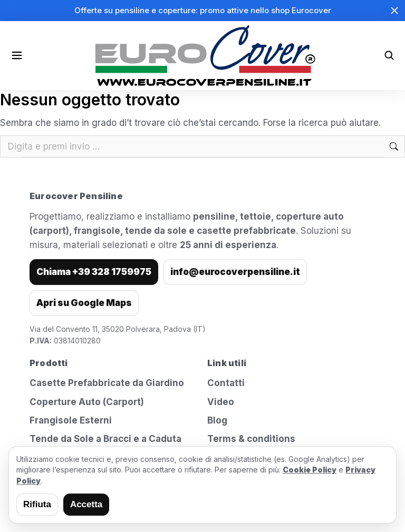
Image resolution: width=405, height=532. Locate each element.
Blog (217, 420)
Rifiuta (37, 504)
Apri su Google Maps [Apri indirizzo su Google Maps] (84, 303)
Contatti (226, 383)
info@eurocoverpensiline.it (235, 272)
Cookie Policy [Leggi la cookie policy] (310, 470)
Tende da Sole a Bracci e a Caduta (105, 439)
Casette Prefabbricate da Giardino (107, 383)
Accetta (86, 504)
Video (221, 402)
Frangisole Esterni (71, 420)
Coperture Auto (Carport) (87, 402)
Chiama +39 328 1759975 (94, 272)
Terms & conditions (251, 439)
